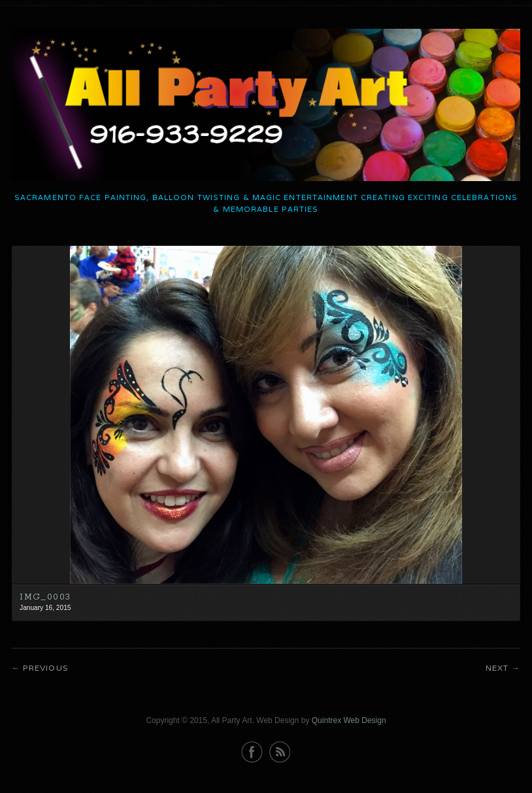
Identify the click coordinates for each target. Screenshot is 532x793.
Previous (45, 668)
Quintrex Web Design (349, 720)
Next (497, 668)
